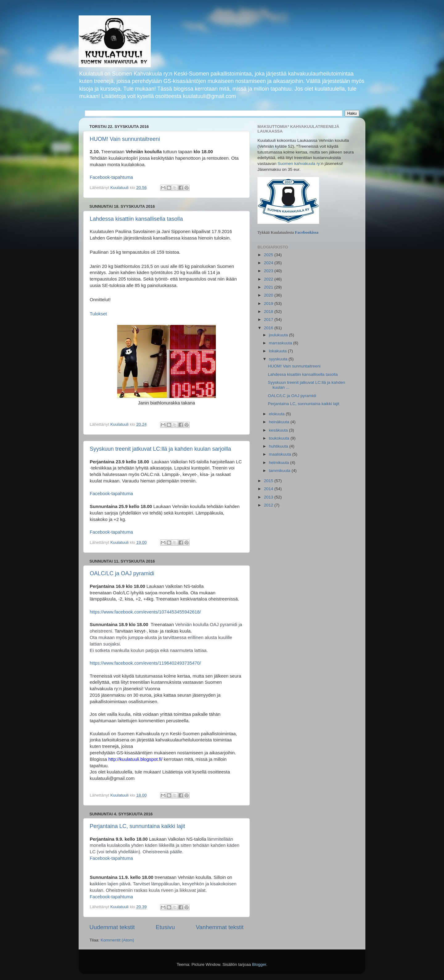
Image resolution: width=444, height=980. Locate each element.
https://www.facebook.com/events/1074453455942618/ (145, 612)
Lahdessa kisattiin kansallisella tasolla (136, 219)
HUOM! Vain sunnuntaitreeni (125, 139)
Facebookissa (307, 232)
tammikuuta (280, 471)
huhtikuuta (279, 446)
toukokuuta (280, 438)
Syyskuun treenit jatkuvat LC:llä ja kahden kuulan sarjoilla (160, 449)
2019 (269, 303)
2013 (269, 497)
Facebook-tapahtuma (111, 494)
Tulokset (98, 314)
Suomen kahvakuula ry (299, 164)
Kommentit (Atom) (117, 940)
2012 (269, 505)
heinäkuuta (280, 422)
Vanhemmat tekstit (220, 927)
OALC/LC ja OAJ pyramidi (122, 573)
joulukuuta (279, 335)
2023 (269, 271)
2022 (269, 279)
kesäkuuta (279, 430)
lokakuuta (278, 351)
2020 (269, 295)
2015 (269, 481)
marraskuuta (281, 343)
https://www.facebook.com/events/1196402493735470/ (145, 663)
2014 (269, 489)
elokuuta (277, 414)
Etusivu (165, 927)
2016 (269, 328)
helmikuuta (280, 463)
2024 (269, 263)
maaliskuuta (281, 454)
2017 (269, 320)
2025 (269, 255)
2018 (269, 312)
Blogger (259, 964)
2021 (269, 287)
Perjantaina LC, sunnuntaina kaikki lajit (137, 826)
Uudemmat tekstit (112, 927)
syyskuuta (279, 359)
